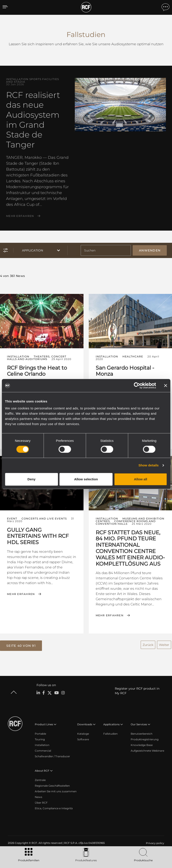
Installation (42, 742)
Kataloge (83, 731)
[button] (21, 643)
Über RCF (41, 800)
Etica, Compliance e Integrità (54, 805)
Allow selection (86, 479)
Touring (40, 736)
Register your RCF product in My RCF (137, 688)
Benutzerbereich (142, 731)
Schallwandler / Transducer (52, 753)
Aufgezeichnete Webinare (147, 748)
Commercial (43, 748)
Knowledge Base (142, 742)
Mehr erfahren (20, 216)
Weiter (164, 642)
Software (83, 736)
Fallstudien (110, 731)
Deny (31, 479)
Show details (149, 465)
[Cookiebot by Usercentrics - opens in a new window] (137, 385)
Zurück (148, 642)
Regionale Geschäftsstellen (52, 783)
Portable (40, 731)
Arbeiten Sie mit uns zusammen (56, 788)
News (38, 794)
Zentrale (40, 777)
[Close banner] (165, 385)
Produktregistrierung (145, 736)
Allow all (141, 479)
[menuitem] (155, 840)
